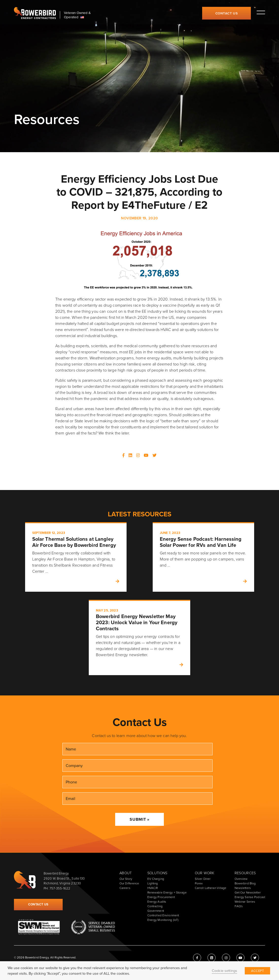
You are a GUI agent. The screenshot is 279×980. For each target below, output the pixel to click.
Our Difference (129, 883)
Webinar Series (245, 902)
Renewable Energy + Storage (167, 892)
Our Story (126, 879)
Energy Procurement (161, 897)
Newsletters (243, 888)
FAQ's (239, 906)
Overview (241, 879)
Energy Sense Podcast (250, 897)
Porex (199, 883)
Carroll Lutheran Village (211, 888)
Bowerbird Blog (245, 883)
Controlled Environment (163, 915)
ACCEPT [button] (257, 971)
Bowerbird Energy (35, 13)
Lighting (153, 883)
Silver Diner (203, 879)
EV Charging (156, 879)
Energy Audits (157, 902)
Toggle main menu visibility (261, 12)
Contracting (155, 906)
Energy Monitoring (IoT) (163, 920)
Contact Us (227, 13)
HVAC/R (153, 888)
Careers (125, 888)
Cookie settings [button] (224, 971)
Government (156, 911)
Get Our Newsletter (248, 892)
